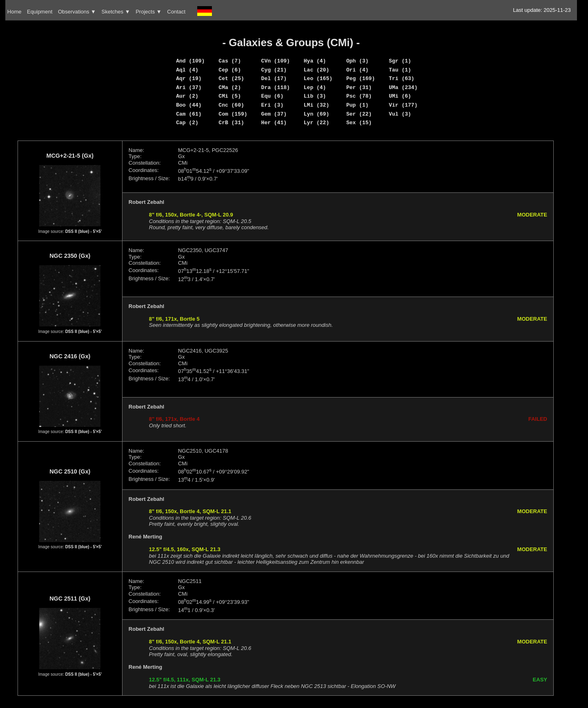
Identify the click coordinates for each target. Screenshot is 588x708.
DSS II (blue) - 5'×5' (84, 231)
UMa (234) (403, 87)
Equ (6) (273, 96)
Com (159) (233, 114)
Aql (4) (187, 70)
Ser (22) (359, 114)
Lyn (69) (316, 114)
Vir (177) (403, 105)
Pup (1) (357, 105)
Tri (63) (401, 78)
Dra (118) (276, 87)
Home (14, 12)
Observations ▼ (77, 12)
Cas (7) (230, 61)
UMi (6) (400, 96)
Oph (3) (357, 61)
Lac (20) (316, 70)
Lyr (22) (316, 123)
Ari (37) (189, 87)
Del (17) (274, 78)
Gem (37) (274, 114)
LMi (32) (316, 105)
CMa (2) (230, 87)
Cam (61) (189, 114)
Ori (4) (357, 70)
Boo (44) (189, 105)
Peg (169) (361, 78)
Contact (176, 12)
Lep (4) (315, 87)
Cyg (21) (274, 70)
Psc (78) (359, 96)
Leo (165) (318, 78)
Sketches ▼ (116, 12)
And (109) (190, 61)
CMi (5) (230, 96)
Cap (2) (187, 123)
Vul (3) (400, 114)
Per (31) (359, 87)
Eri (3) (273, 105)
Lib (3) (315, 96)
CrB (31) (231, 123)
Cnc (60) (231, 105)
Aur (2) (187, 96)
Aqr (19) (189, 78)
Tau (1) (400, 70)
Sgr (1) (400, 61)
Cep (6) (230, 70)
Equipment (40, 12)
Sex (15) (359, 123)
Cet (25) (231, 78)
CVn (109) (276, 61)
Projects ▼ (148, 12)
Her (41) (274, 123)
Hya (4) (315, 61)
